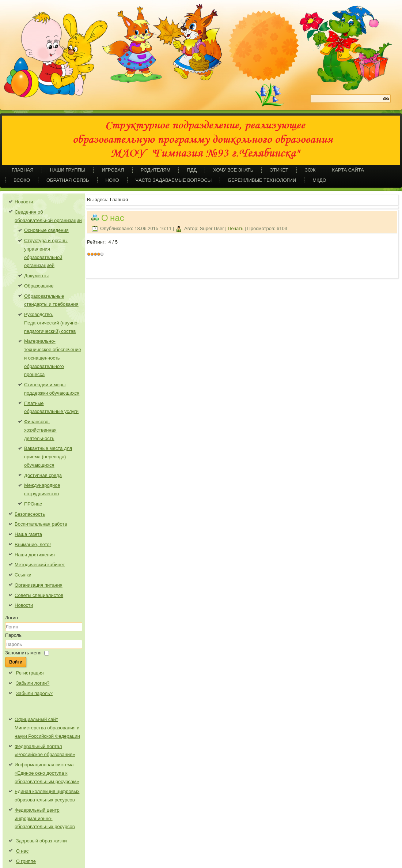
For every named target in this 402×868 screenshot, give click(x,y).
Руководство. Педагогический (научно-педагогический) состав (52, 323)
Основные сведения (46, 230)
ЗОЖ (310, 170)
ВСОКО (22, 180)
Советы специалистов (39, 595)
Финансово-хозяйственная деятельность (40, 430)
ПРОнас (33, 504)
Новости (24, 202)
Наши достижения (35, 555)
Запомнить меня (23, 653)
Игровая (113, 170)
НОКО (112, 180)
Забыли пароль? (34, 693)
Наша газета (28, 534)
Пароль (13, 635)
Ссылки (23, 575)
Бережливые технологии (262, 180)
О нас (113, 218)
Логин (12, 618)
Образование (39, 286)
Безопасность (30, 514)
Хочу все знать (233, 170)
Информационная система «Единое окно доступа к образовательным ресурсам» (47, 773)
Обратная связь (68, 180)
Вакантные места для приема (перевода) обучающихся (48, 457)
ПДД (192, 170)
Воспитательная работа (41, 524)
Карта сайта (348, 170)
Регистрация (30, 673)
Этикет (279, 170)
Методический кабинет (40, 565)
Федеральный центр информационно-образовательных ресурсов (45, 818)
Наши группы (68, 170)
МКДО (319, 180)
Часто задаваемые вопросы (174, 180)
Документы (36, 276)
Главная (23, 170)
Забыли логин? (33, 683)
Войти (16, 662)
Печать (236, 228)
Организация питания (39, 585)
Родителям (156, 170)
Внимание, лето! (33, 544)
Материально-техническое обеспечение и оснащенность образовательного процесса (53, 358)
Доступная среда (43, 475)
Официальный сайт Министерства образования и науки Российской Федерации (47, 728)
